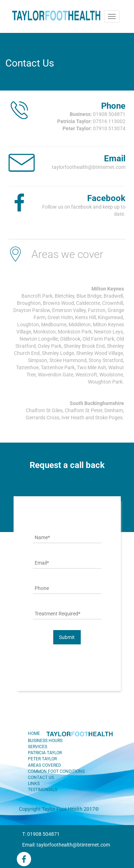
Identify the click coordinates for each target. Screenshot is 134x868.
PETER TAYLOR (42, 759)
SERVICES (38, 747)
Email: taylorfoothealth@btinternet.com (66, 845)
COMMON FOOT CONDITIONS (56, 771)
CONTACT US (41, 777)
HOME (34, 733)
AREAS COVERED (44, 765)
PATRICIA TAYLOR (45, 753)
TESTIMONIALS (43, 790)
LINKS (34, 784)
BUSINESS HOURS (45, 741)
